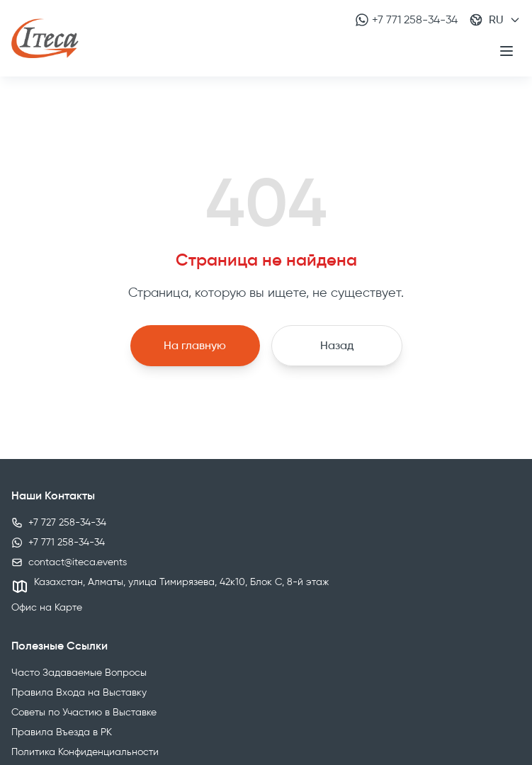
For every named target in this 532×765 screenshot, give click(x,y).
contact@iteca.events (78, 562)
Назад (337, 345)
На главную (195, 345)
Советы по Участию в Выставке (84, 712)
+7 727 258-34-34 (67, 522)
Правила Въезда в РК (62, 732)
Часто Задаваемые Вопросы (79, 673)
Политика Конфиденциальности (85, 752)
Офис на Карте (47, 607)
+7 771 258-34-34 (406, 20)
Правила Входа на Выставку (79, 692)
